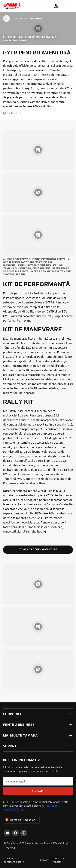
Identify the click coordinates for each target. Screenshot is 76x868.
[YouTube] (7, 833)
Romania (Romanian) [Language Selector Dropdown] (21, 820)
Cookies (45, 860)
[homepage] (12, 6)
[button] (69, 6)
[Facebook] (15, 833)
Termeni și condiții (58, 860)
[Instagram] (24, 833)
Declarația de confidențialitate (14, 860)
